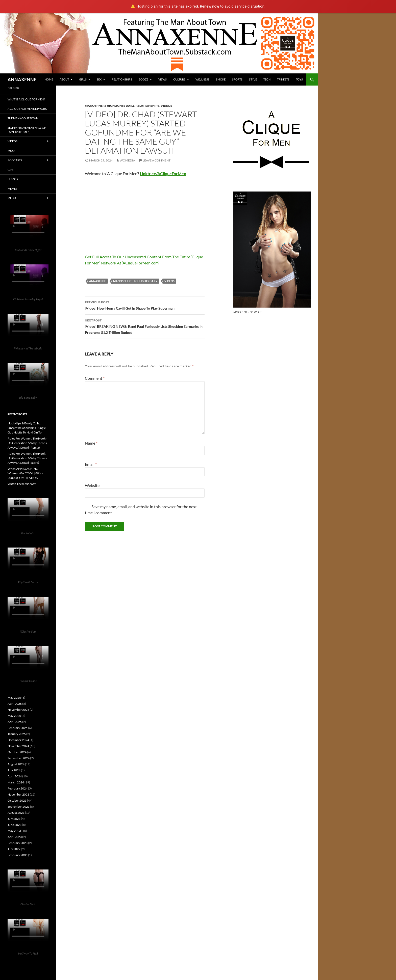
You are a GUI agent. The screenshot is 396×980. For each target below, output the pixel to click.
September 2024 (19, 758)
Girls (83, 79)
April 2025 (15, 722)
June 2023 (15, 825)
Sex (99, 79)
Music (12, 151)
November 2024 (18, 746)
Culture (179, 79)
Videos (166, 106)
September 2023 (19, 807)
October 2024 (17, 752)
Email (91, 464)
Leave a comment (157, 160)
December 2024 (18, 740)
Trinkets (283, 79)
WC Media (127, 160)
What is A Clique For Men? (26, 99)
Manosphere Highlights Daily (110, 106)
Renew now (209, 6)
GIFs (10, 170)
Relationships (122, 79)
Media (12, 198)
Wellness (202, 79)
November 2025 (18, 710)
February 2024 (18, 788)
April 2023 (15, 837)
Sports (237, 79)
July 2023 (14, 819)
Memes (12, 189)
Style (253, 79)
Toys (299, 79)
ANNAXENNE (22, 79)
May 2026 (14, 698)
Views (163, 79)
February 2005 (18, 855)
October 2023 (17, 800)
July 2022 (14, 849)
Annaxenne (98, 281)
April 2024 (15, 776)
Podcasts (15, 160)
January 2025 (17, 734)
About (64, 79)
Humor (13, 179)
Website (92, 485)
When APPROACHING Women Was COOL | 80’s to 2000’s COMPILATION (26, 473)
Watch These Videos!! (22, 484)
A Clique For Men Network (27, 109)
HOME (49, 79)
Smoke (221, 79)
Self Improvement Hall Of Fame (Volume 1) (27, 130)
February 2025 (18, 728)
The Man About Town (23, 118)
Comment (95, 378)
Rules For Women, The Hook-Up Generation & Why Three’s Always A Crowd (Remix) (27, 443)
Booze (143, 79)
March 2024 (16, 782)
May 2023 (14, 831)
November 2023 (18, 794)
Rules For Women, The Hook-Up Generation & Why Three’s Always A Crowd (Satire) (27, 458)
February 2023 (18, 843)
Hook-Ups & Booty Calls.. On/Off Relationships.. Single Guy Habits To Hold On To (27, 428)
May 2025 (14, 716)
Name (91, 443)
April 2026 (15, 704)
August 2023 (16, 813)
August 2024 (16, 764)
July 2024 (14, 770)
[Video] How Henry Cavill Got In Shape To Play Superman (145, 305)
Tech (267, 79)
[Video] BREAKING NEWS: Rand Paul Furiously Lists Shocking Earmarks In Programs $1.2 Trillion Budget (145, 326)
